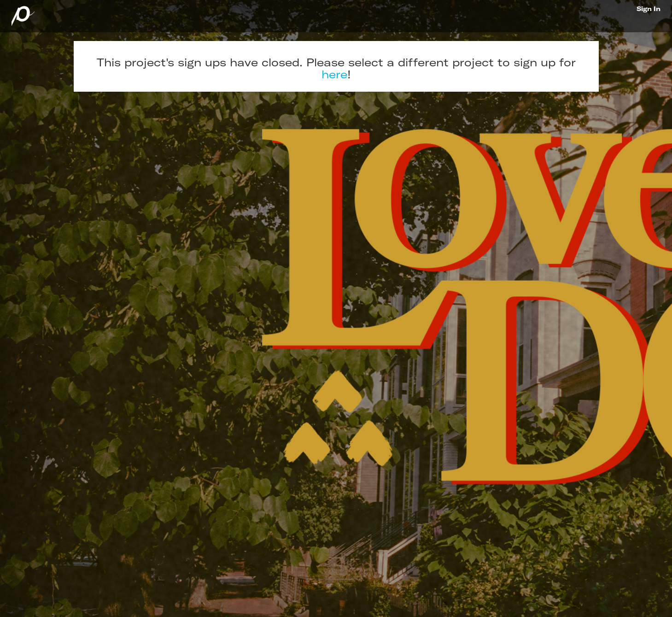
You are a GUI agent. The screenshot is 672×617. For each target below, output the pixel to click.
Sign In (649, 9)
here (334, 74)
